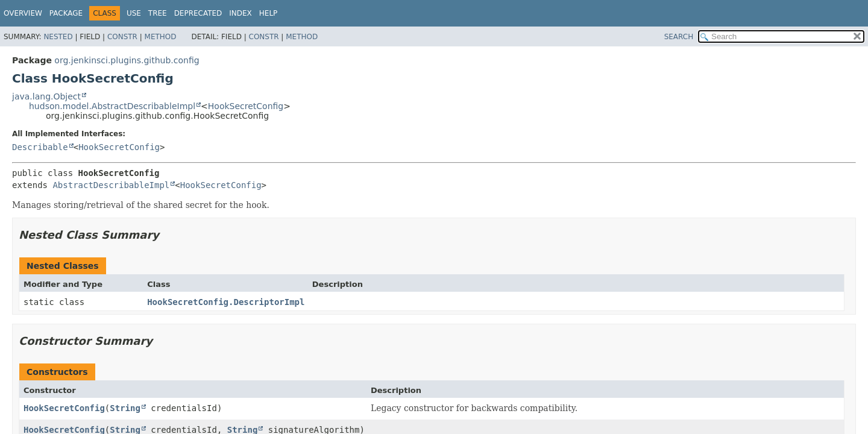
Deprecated (198, 13)
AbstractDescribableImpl (111, 185)
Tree (158, 13)
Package (66, 13)
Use (134, 13)
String (125, 408)
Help (269, 13)
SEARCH (679, 37)
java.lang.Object (46, 96)
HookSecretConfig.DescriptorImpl (226, 302)
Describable (40, 147)
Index (241, 13)
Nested (58, 37)
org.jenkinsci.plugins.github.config (127, 60)
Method (161, 37)
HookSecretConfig (246, 106)
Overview (23, 13)
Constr (122, 37)
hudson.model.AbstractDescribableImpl (112, 106)
